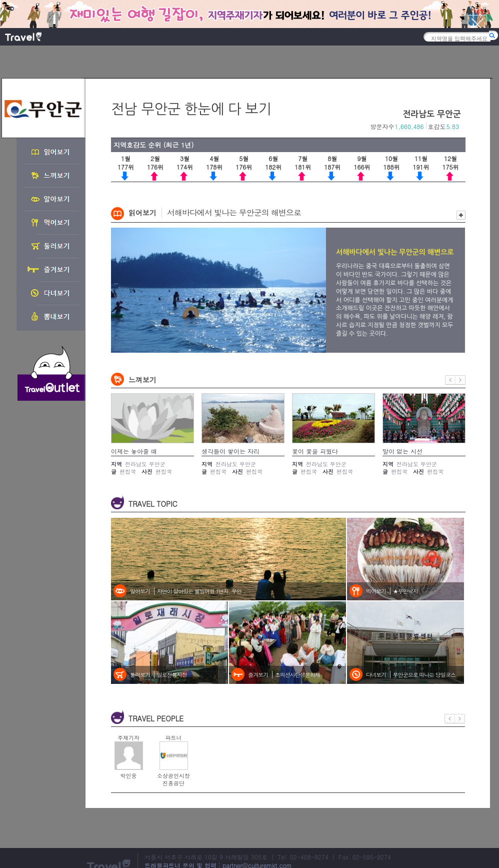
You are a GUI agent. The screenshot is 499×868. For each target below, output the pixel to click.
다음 (460, 380)
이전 (450, 380)
